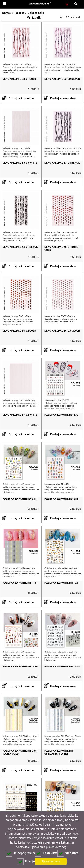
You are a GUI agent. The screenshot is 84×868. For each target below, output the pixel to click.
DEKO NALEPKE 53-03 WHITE (20, 163)
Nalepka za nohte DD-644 (19, 499)
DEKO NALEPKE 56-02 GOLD (19, 331)
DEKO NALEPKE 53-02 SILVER (62, 79)
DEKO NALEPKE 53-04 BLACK (62, 163)
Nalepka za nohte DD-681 (61, 499)
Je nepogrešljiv (20, 853)
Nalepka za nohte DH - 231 (62, 583)
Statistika (68, 853)
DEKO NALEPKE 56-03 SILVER (62, 331)
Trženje (26, 862)
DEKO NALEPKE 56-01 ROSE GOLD (61, 248)
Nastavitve (46, 853)
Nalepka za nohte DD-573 (61, 415)
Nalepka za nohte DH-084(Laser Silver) (59, 752)
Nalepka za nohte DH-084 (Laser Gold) (19, 752)
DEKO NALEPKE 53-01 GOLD (19, 79)
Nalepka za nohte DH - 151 (20, 583)
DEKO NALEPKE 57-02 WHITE (20, 415)
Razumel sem (51, 861)
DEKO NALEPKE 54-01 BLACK (20, 247)
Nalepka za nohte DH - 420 (20, 667)
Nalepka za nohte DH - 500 (62, 667)
